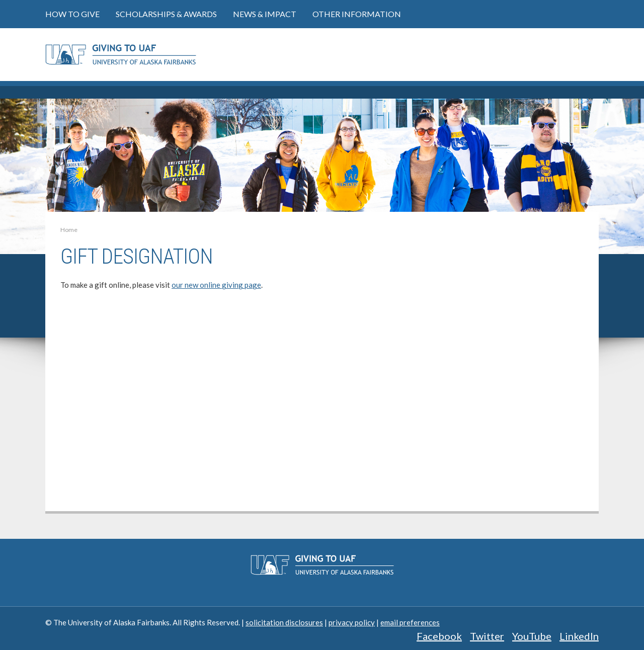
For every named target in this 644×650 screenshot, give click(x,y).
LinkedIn (579, 636)
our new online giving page (216, 285)
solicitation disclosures (284, 622)
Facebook (439, 636)
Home (69, 230)
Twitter (487, 636)
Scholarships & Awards (166, 14)
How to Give (72, 14)
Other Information (357, 14)
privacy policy (352, 622)
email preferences (410, 622)
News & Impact (265, 14)
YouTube (532, 636)
